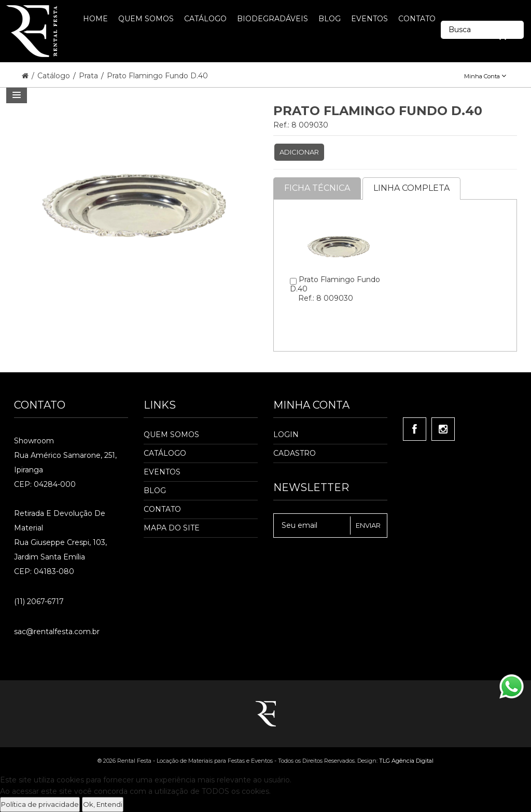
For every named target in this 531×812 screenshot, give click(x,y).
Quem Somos (171, 435)
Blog (155, 491)
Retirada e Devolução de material (60, 521)
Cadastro (295, 453)
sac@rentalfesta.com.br (57, 632)
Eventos (162, 472)
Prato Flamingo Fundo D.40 (157, 76)
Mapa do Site (172, 528)
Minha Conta (485, 76)
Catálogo (55, 76)
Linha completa (411, 188)
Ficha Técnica (317, 188)
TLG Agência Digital (406, 761)
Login (286, 435)
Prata (89, 76)
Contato (162, 509)
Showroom (34, 441)
